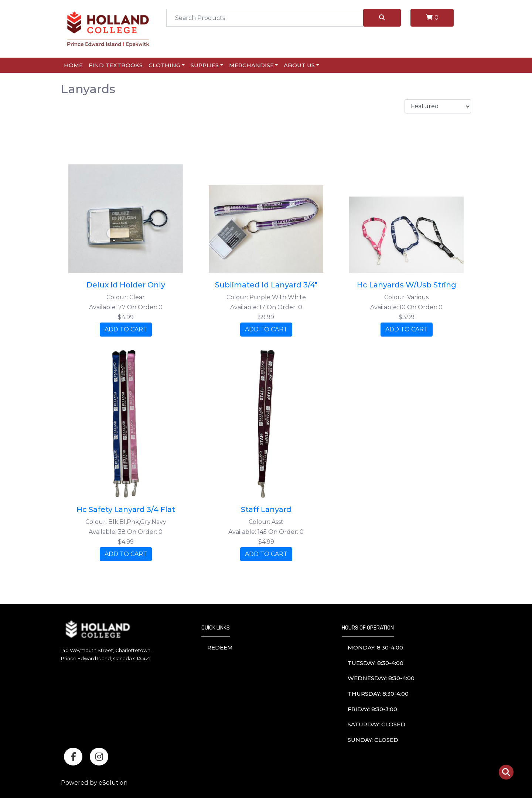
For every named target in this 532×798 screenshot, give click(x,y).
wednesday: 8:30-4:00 (381, 678)
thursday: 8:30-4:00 (378, 694)
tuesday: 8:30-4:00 (376, 663)
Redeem (220, 647)
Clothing (164, 65)
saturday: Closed (376, 724)
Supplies (205, 65)
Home (73, 65)
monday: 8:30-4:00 (375, 647)
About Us (299, 65)
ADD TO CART (126, 329)
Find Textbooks (116, 65)
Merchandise (251, 65)
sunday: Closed (373, 740)
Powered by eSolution (94, 783)
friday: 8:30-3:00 (372, 709)
